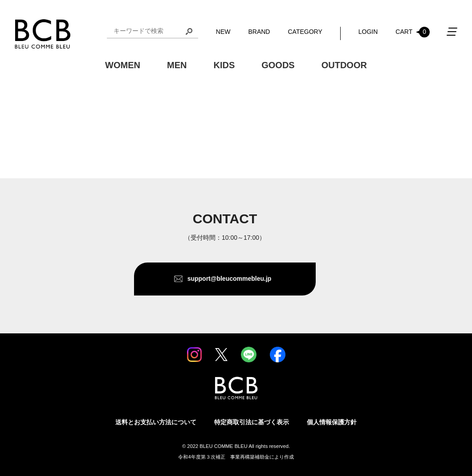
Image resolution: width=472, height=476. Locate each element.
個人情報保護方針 (332, 422)
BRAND (259, 32)
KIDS (224, 65)
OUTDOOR (344, 65)
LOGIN (368, 32)
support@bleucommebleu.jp (230, 279)
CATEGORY (305, 32)
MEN (177, 65)
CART (413, 32)
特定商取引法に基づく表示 (252, 422)
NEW (223, 32)
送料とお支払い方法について (156, 422)
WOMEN (123, 65)
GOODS (278, 65)
